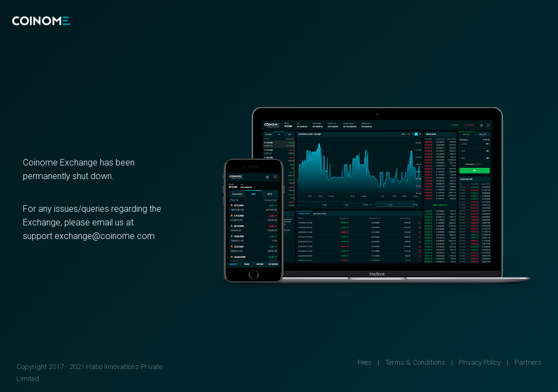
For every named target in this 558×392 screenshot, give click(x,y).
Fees (365, 362)
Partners (528, 362)
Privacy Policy (480, 362)
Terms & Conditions (415, 362)
